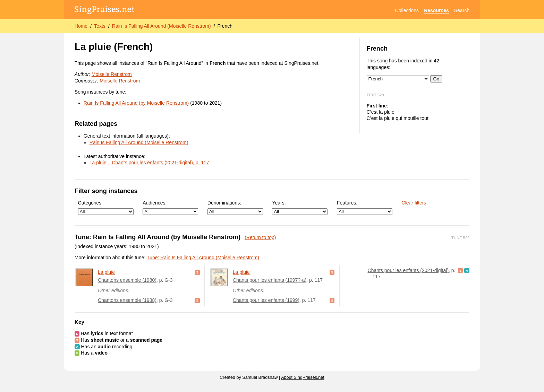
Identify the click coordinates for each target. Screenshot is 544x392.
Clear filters (414, 203)
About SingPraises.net (303, 377)
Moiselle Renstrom (112, 74)
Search (462, 10)
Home (81, 26)
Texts (100, 26)
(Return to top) (260, 237)
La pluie (106, 272)
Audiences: (170, 207)
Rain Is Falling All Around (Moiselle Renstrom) (161, 26)
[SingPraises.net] (105, 11)
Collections (407, 10)
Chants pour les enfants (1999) (266, 300)
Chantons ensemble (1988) (127, 300)
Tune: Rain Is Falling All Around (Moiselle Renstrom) (203, 258)
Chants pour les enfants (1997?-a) (270, 280)
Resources (436, 10)
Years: (300, 207)
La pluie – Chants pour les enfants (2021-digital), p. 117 (149, 163)
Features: (365, 207)
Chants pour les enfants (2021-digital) (408, 270)
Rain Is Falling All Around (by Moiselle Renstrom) (136, 103)
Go (436, 79)
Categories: (106, 207)
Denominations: (235, 207)
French (225, 26)
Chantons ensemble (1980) (127, 280)
